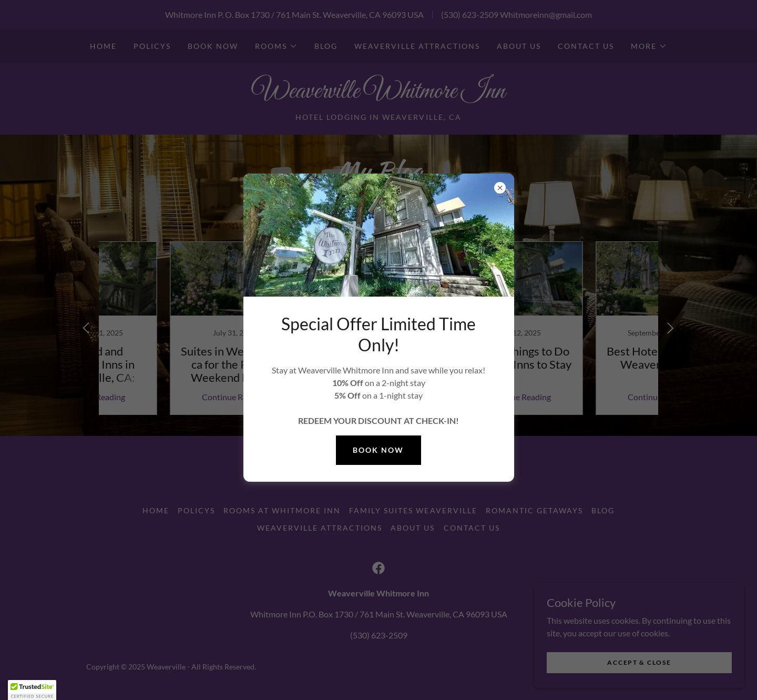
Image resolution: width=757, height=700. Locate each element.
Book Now (378, 450)
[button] (32, 690)
